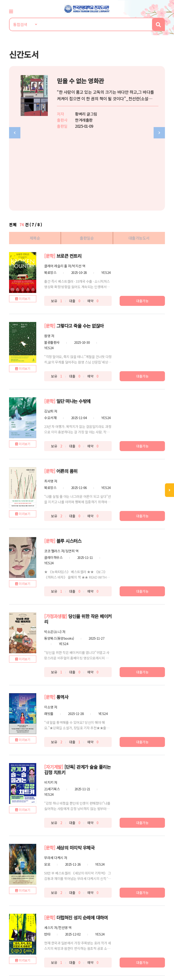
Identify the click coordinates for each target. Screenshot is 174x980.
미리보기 (24, 226)
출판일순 (87, 166)
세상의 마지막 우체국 (76, 775)
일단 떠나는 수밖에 (74, 329)
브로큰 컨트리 (69, 184)
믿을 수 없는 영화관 (82, 81)
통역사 (62, 625)
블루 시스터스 (69, 469)
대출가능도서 (139, 166)
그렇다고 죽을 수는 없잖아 (80, 254)
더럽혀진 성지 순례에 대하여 (82, 845)
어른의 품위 (67, 399)
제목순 (35, 166)
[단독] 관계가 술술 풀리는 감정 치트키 (77, 697)
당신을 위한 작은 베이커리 (78, 547)
